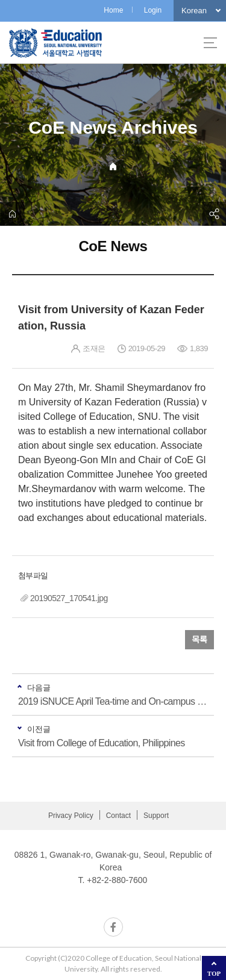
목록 (199, 640)
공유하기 (214, 214)
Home (113, 10)
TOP (214, 973)
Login (153, 10)
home (12, 214)
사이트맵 (210, 43)
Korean (194, 11)
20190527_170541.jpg (69, 598)
